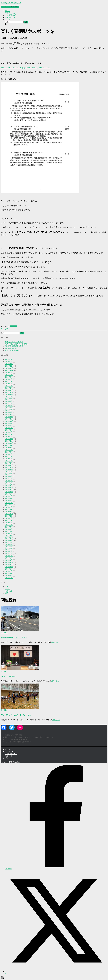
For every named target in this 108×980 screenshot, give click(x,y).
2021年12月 (9, 465)
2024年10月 (9, 395)
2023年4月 (9, 432)
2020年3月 (9, 507)
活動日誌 (13, 326)
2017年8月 (9, 571)
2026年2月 (9, 362)
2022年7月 (9, 450)
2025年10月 (9, 370)
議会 (7, 593)
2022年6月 (9, 452)
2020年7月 (9, 498)
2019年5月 (9, 527)
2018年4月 (9, 554)
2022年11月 (9, 441)
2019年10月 (9, 516)
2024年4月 (9, 408)
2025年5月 (9, 379)
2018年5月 (9, 551)
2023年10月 (9, 421)
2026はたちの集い (12, 348)
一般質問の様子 (11, 15)
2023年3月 (9, 434)
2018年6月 (9, 549)
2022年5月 (9, 454)
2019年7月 (9, 523)
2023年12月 (9, 417)
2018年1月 (9, 560)
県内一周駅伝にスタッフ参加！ (17, 344)
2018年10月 (9, 540)
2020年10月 (9, 492)
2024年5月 (9, 406)
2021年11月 (9, 467)
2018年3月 (9, 556)
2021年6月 (9, 478)
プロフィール (10, 13)
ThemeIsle (16, 762)
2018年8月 (9, 545)
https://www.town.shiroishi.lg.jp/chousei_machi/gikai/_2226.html (26, 68)
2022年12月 (9, 439)
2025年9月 (9, 373)
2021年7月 (9, 476)
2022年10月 (9, 443)
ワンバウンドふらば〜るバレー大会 (16, 715)
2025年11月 (9, 368)
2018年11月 (9, 538)
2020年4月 (9, 505)
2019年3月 (9, 531)
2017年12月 (9, 562)
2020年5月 (9, 503)
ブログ (8, 20)
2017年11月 (9, 565)
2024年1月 (9, 415)
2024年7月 (9, 401)
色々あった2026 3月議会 (14, 342)
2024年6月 (9, 403)
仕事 (7, 586)
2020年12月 (9, 487)
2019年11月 (9, 514)
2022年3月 (9, 459)
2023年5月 (9, 430)
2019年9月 (9, 518)
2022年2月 (9, 461)
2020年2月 (9, 509)
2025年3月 (9, 384)
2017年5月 (9, 578)
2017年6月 (9, 576)
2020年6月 (9, 501)
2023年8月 (9, 426)
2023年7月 (9, 428)
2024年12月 (9, 390)
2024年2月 (9, 412)
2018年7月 (9, 547)
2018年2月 (9, 558)
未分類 (8, 589)
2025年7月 (9, 375)
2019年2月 (9, 534)
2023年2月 (9, 437)
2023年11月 (9, 419)
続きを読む (55, 642)
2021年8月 (9, 474)
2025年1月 (9, 388)
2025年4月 (9, 381)
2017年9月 (9, 569)
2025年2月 (9, 386)
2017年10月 (9, 567)
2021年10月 (9, 470)
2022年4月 (9, 456)
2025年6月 (9, 377)
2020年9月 (9, 494)
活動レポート (10, 17)
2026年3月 (9, 359)
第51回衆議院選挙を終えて (15, 346)
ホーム (8, 11)
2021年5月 (9, 481)
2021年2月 (9, 483)
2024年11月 (9, 392)
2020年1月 (9, 512)
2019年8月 (9, 520)
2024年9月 (9, 397)
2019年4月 (9, 529)
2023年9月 (9, 423)
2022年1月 (9, 463)
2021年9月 (9, 472)
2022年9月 (9, 445)
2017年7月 (9, 573)
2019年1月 (9, 536)
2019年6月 (9, 525)
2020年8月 (9, 496)
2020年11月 (9, 490)
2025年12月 (9, 366)
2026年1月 (9, 364)
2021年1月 (9, 485)
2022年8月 (9, 448)
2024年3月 (9, 410)
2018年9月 (9, 542)
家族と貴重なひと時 (13, 351)
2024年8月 (9, 399)
